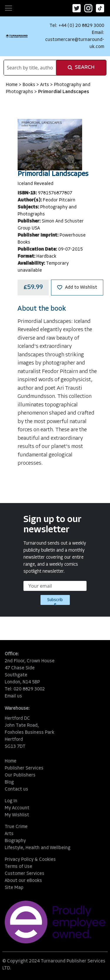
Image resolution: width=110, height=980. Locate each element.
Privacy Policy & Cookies (30, 860)
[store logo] (17, 36)
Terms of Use (18, 867)
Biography (15, 841)
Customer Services (24, 874)
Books (29, 85)
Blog (9, 782)
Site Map (14, 888)
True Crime (16, 827)
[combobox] (30, 68)
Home (12, 85)
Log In (11, 801)
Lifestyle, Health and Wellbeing (38, 848)
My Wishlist (17, 815)
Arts (45, 85)
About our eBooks (23, 881)
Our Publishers (20, 775)
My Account (17, 808)
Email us (13, 696)
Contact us (16, 789)
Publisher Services (24, 768)
